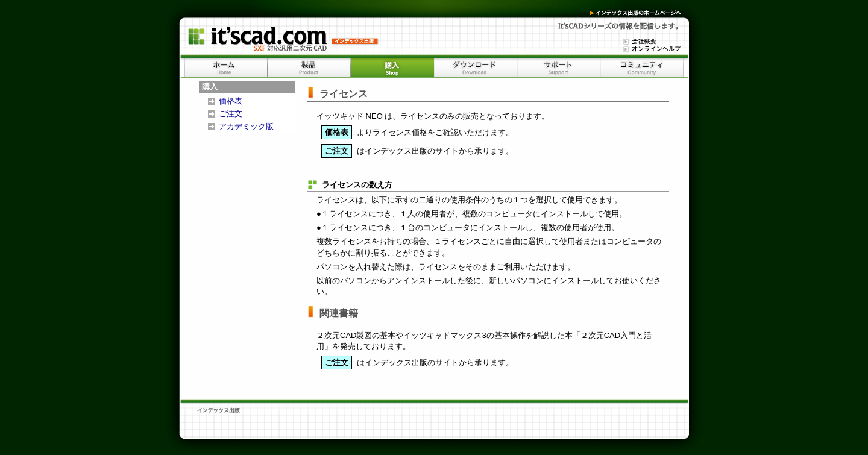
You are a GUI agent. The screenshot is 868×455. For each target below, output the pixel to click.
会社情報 (637, 41)
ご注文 (231, 114)
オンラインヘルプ (650, 48)
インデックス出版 (632, 12)
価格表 (231, 101)
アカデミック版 (246, 126)
